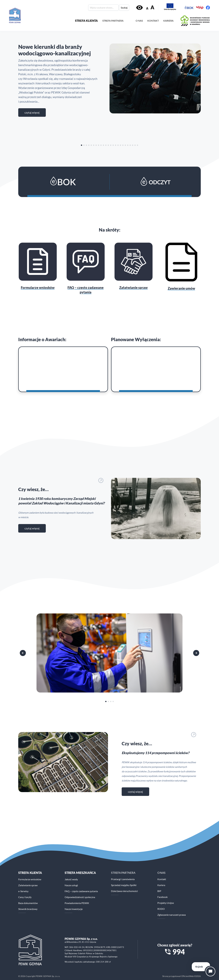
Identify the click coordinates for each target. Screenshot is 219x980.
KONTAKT (153, 21)
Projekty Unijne (166, 903)
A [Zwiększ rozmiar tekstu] (152, 7)
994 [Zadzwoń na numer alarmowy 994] (179, 952)
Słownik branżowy (28, 909)
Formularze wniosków (30, 879)
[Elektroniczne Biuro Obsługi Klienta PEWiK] (189, 8)
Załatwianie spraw (28, 885)
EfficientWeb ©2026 (191, 976)
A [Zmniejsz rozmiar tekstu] (147, 8)
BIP (159, 891)
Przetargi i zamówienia (123, 879)
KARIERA (168, 21)
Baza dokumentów (28, 903)
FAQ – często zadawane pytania (81, 891)
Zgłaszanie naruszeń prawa (172, 915)
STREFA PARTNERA (113, 21)
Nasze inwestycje (74, 909)
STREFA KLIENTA (86, 21)
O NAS (139, 21)
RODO (161, 909)
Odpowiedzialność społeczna (80, 897)
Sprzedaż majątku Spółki (124, 885)
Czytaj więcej (32, 113)
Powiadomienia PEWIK (77, 903)
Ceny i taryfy (25, 897)
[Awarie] (63, 369)
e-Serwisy (23, 891)
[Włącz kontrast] (139, 8)
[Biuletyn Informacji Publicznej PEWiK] (200, 8)
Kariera (161, 885)
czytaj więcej (32, 528)
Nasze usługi (71, 885)
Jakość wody (71, 879)
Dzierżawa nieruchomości (124, 891)
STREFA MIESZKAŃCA (80, 873)
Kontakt (162, 879)
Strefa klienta (30, 873)
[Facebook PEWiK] (208, 8)
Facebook (163, 897)
